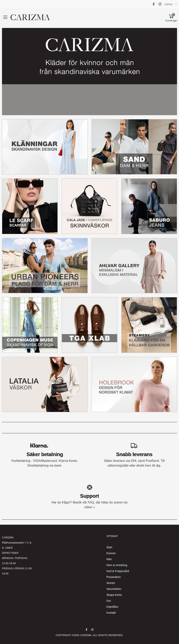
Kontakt (111, 613)
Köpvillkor (112, 607)
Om (109, 601)
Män (109, 559)
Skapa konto (114, 595)
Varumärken (114, 589)
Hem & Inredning (117, 565)
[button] (171, 17)
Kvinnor (111, 553)
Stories (111, 583)
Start (109, 547)
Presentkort (114, 577)
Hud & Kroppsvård (118, 571)
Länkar (168, 4)
